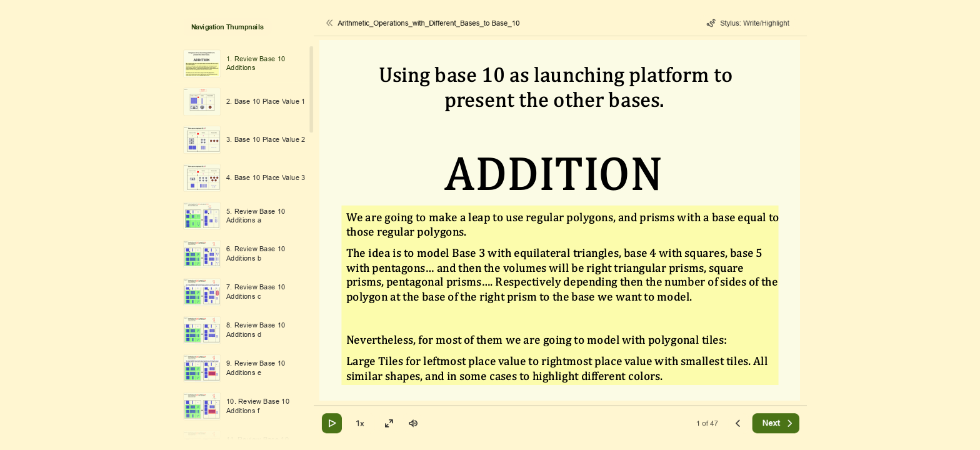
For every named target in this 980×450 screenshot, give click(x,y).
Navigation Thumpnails (227, 27)
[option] (243, 63)
